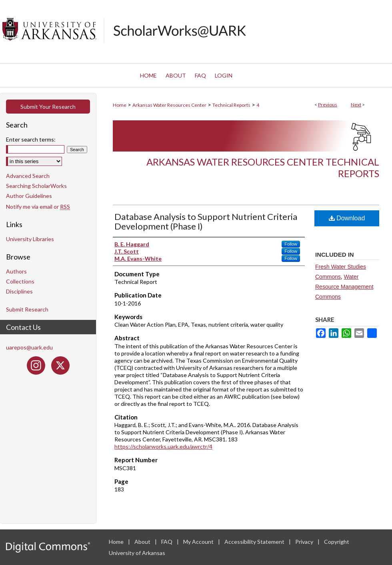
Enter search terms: (31, 139)
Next (356, 105)
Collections (20, 281)
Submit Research (27, 309)
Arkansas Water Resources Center (169, 105)
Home (120, 105)
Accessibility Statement (255, 542)
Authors (16, 271)
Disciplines (19, 291)
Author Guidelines (29, 196)
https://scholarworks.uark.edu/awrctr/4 (163, 446)
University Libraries (30, 239)
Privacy (305, 542)
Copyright (337, 542)
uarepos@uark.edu (29, 347)
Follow (291, 244)
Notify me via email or (38, 207)
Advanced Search (28, 176)
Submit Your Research (48, 107)
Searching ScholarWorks (36, 186)
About (143, 542)
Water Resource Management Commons (344, 287)
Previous (328, 105)
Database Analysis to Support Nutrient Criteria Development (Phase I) (206, 221)
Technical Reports (231, 105)
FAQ (167, 542)
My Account (199, 542)
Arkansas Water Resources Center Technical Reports (263, 168)
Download (347, 218)
